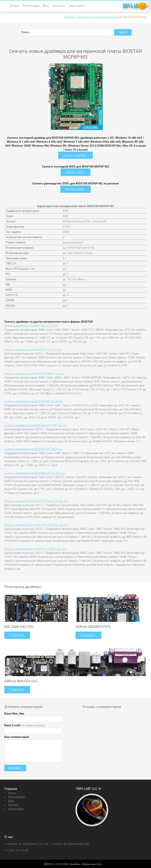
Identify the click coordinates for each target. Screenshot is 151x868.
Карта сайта (77, 6)
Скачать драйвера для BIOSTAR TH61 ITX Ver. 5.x (36, 500)
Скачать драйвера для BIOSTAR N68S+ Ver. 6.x (34, 373)
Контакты (59, 6)
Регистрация (31, 6)
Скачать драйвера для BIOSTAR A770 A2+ (31, 325)
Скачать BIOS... (75, 172)
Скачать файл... (76, 189)
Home (12, 792)
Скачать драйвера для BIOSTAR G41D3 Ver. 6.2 (35, 473)
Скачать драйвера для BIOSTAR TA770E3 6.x (33, 449)
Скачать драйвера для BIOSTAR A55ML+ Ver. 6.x (35, 548)
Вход (46, 6)
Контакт (13, 804)
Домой (15, 6)
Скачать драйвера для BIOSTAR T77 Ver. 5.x (33, 349)
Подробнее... (17, 635)
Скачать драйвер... (75, 155)
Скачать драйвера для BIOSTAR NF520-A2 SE (33, 401)
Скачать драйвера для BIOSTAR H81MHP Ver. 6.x (36, 425)
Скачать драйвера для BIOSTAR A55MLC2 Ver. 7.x (36, 524)
